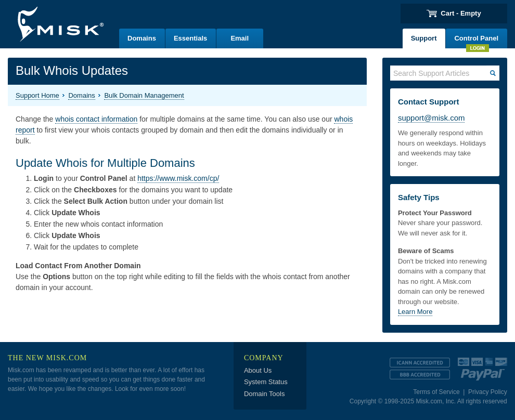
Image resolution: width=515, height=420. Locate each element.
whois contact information (96, 119)
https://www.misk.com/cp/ (178, 178)
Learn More (415, 312)
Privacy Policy (488, 392)
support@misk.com (432, 118)
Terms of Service (436, 392)
